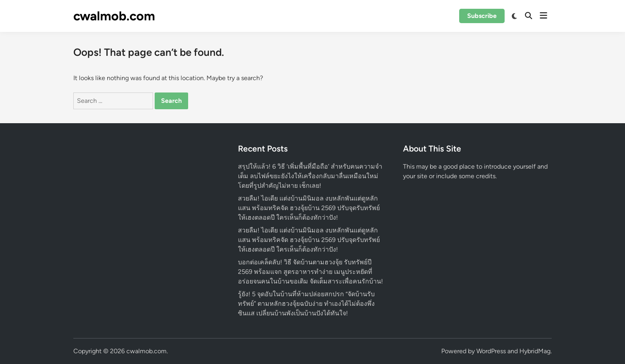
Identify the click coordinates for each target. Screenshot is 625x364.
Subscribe (482, 16)
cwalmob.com (114, 16)
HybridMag (535, 351)
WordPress (491, 351)
